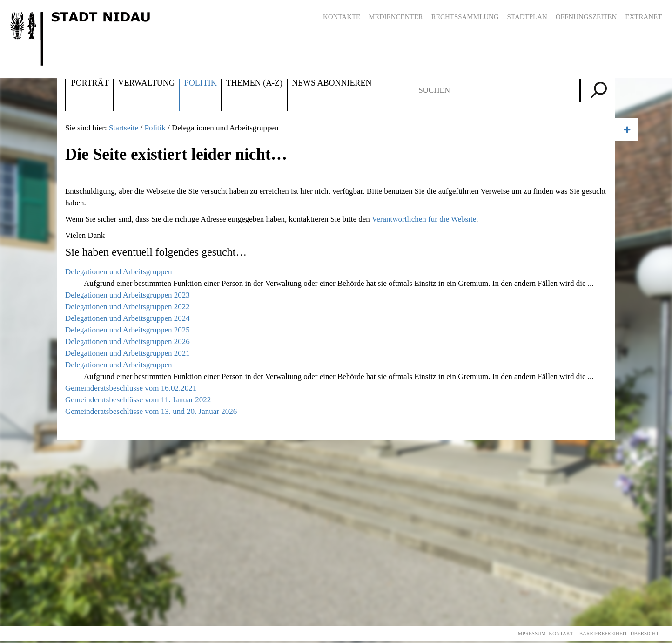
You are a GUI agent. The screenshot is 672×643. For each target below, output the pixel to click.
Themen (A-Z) (254, 83)
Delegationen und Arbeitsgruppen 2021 (128, 353)
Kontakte (342, 17)
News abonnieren (332, 83)
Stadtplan (527, 17)
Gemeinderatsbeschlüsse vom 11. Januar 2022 (138, 400)
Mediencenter (396, 17)
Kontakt (561, 633)
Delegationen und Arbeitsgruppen (118, 272)
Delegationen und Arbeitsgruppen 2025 (128, 330)
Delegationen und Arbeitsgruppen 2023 (128, 295)
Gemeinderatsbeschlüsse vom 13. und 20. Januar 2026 (151, 411)
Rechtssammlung (465, 17)
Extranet (643, 17)
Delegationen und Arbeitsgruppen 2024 (128, 318)
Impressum (531, 633)
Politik (201, 83)
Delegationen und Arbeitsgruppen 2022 (128, 307)
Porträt (90, 83)
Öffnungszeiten (586, 17)
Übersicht (645, 633)
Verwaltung (147, 83)
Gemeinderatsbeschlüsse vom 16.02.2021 (131, 388)
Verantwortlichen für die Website (424, 219)
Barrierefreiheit (603, 633)
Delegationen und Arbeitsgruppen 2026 (128, 342)
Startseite (124, 128)
